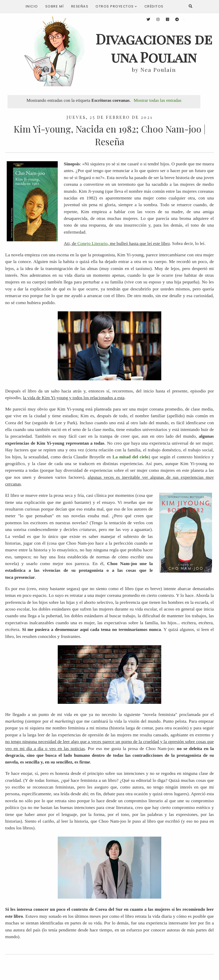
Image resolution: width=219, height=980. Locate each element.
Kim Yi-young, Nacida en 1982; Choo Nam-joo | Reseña (110, 135)
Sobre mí (55, 6)
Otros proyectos (116, 6)
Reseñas (80, 6)
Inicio (32, 6)
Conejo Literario (93, 243)
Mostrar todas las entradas (157, 100)
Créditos (154, 6)
